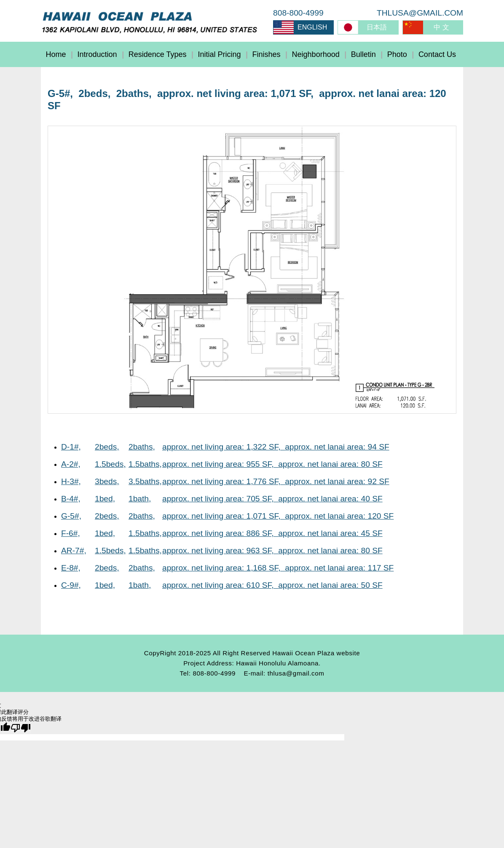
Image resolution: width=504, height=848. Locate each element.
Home (56, 54)
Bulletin (363, 54)
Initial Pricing (219, 54)
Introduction (97, 54)
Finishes (267, 54)
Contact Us (437, 54)
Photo (397, 54)
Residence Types (158, 54)
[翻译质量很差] (21, 728)
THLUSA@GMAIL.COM (420, 13)
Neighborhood (316, 54)
